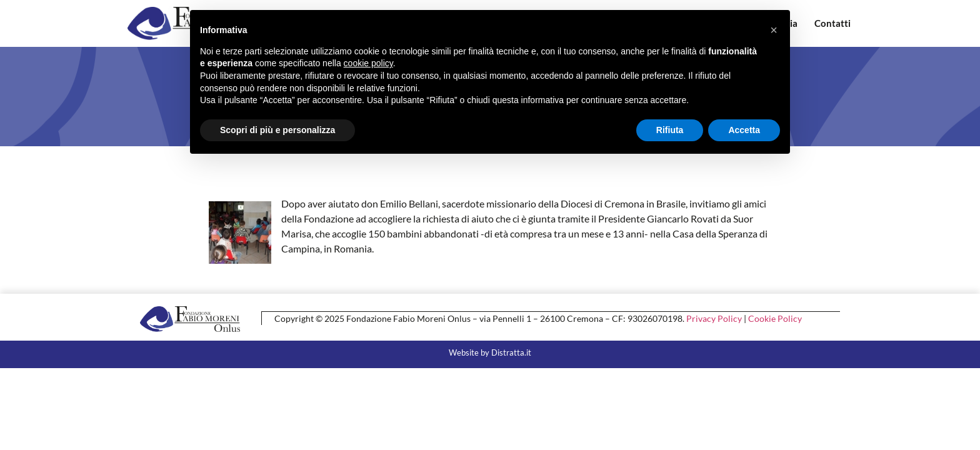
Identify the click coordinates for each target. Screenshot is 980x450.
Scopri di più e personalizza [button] (277, 130)
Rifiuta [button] (670, 130)
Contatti (832, 23)
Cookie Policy (775, 318)
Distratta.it (511, 352)
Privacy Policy (714, 318)
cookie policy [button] (368, 63)
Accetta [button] (744, 130)
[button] (774, 30)
